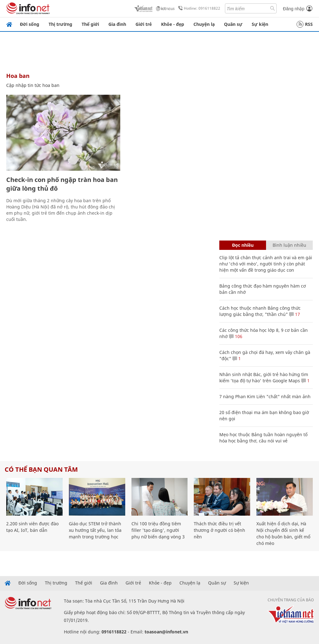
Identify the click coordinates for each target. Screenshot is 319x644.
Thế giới (90, 24)
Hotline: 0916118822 (198, 8)
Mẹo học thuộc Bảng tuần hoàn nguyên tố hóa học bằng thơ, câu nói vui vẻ (263, 438)
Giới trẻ (144, 24)
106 (236, 336)
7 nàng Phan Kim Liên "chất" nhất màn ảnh (265, 396)
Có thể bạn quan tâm (41, 469)
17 (295, 314)
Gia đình (117, 24)
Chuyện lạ (204, 24)
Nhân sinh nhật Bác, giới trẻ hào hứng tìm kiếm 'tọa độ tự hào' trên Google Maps (264, 377)
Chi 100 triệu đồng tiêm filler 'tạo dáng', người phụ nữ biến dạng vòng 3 (158, 530)
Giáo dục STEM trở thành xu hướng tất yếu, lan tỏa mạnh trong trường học (95, 530)
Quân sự (233, 24)
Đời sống (30, 24)
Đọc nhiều (243, 245)
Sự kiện (260, 24)
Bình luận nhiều (289, 245)
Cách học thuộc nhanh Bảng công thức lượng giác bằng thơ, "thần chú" (260, 311)
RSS (305, 24)
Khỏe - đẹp (173, 24)
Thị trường (60, 24)
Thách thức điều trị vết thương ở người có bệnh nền (219, 530)
